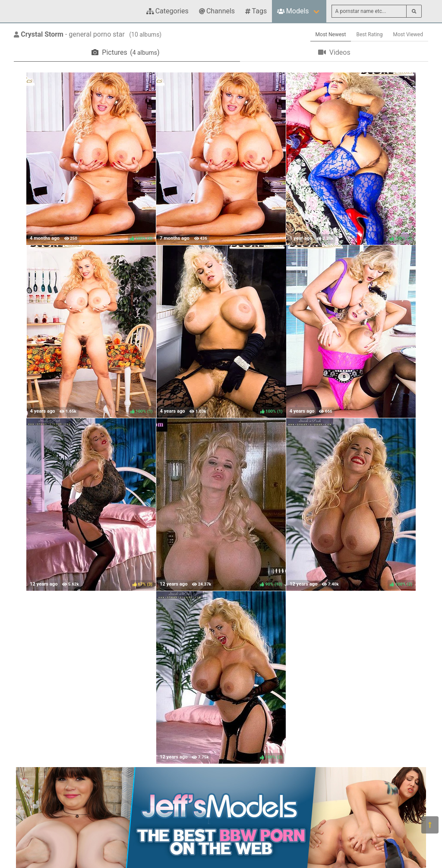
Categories (167, 11)
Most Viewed (408, 34)
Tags (256, 11)
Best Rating (369, 34)
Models (293, 11)
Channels (217, 11)
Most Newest (331, 34)
